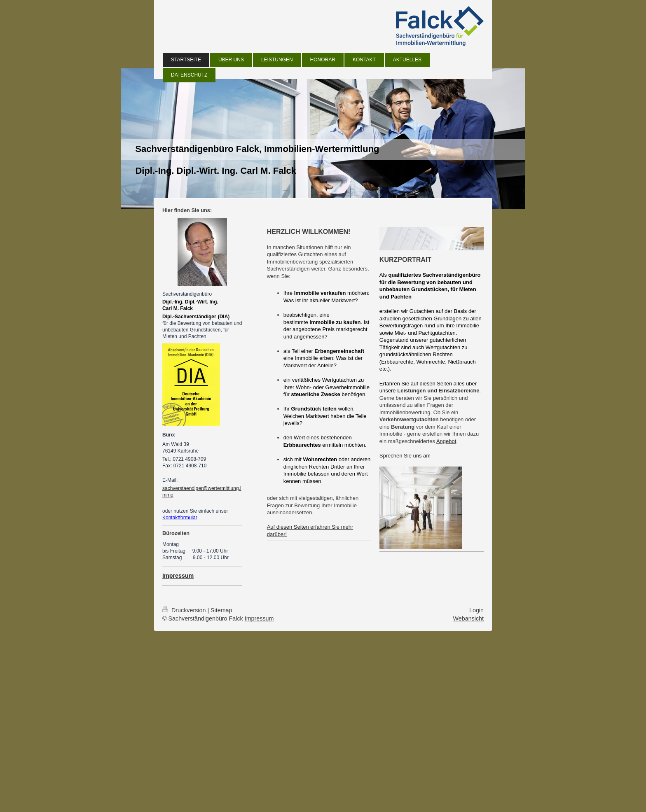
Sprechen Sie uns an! (405, 456)
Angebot (446, 441)
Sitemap (221, 610)
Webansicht (468, 618)
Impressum (259, 618)
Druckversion (185, 610)
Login (476, 610)
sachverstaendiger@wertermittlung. (201, 488)
